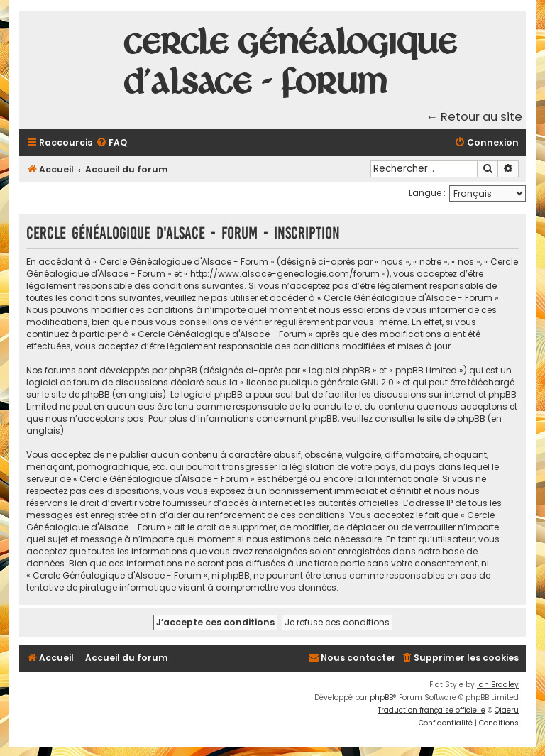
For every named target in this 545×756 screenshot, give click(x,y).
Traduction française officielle (431, 710)
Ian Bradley (498, 685)
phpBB (381, 697)
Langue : (427, 193)
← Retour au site (475, 117)
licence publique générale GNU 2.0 (320, 382)
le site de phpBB (76, 394)
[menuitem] (111, 143)
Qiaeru (507, 710)
